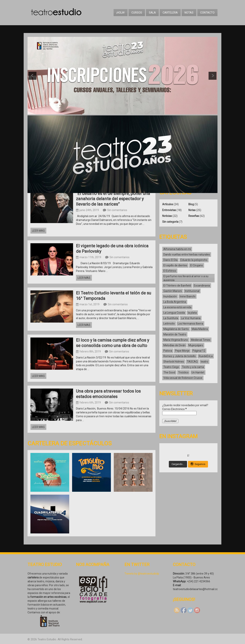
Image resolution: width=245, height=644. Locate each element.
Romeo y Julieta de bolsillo (180, 356)
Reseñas (194, 216)
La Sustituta (171, 318)
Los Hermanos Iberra (190, 324)
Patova (168, 351)
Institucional (192, 291)
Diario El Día (170, 260)
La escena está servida (177, 307)
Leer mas (38, 231)
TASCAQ (192, 362)
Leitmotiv (169, 324)
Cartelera (170, 13)
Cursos (137, 13)
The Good (169, 372)
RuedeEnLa (206, 356)
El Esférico (170, 271)
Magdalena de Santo (176, 329)
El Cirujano (197, 265)
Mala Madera (200, 329)
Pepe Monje (182, 351)
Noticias (167, 216)
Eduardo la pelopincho (194, 260)
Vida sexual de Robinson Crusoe (183, 378)
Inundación (170, 296)
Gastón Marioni (173, 291)
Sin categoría (170, 222)
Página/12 (199, 351)
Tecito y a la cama (193, 367)
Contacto (207, 13)
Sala (152, 13)
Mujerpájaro (196, 345)
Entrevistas (169, 210)
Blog (191, 204)
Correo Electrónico (174, 409)
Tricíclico (183, 372)
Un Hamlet (198, 372)
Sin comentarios (117, 210)
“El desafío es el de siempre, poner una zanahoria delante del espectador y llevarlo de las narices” (113, 199)
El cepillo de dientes (175, 265)
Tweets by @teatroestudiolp (142, 574)
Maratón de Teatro (175, 334)
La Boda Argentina (175, 302)
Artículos (168, 204)
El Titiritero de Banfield (177, 286)
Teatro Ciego (171, 367)
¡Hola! (121, 13)
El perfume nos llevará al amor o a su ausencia (186, 278)
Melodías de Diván (174, 345)
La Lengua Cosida (174, 313)
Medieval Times (201, 340)
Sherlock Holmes (174, 362)
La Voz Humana (191, 318)
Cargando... (178, 464)
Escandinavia (202, 286)
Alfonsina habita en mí (177, 249)
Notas (189, 13)
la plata (192, 313)
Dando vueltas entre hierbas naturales (187, 254)
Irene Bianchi (188, 296)
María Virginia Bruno (176, 340)
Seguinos (198, 464)
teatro (204, 362)
